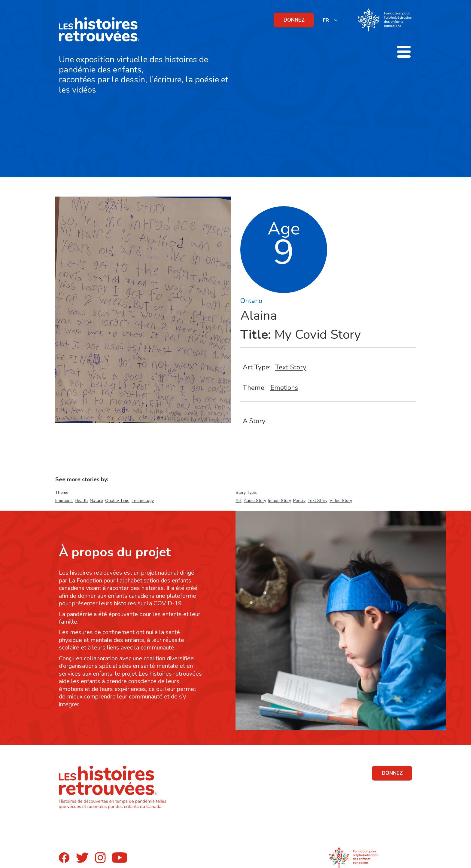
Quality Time (117, 501)
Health (81, 501)
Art (239, 501)
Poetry (299, 501)
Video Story (341, 501)
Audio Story (255, 501)
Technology (143, 501)
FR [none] (326, 20)
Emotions (284, 388)
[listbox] (330, 20)
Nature (96, 501)
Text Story (291, 367)
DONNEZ (294, 20)
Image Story (280, 501)
